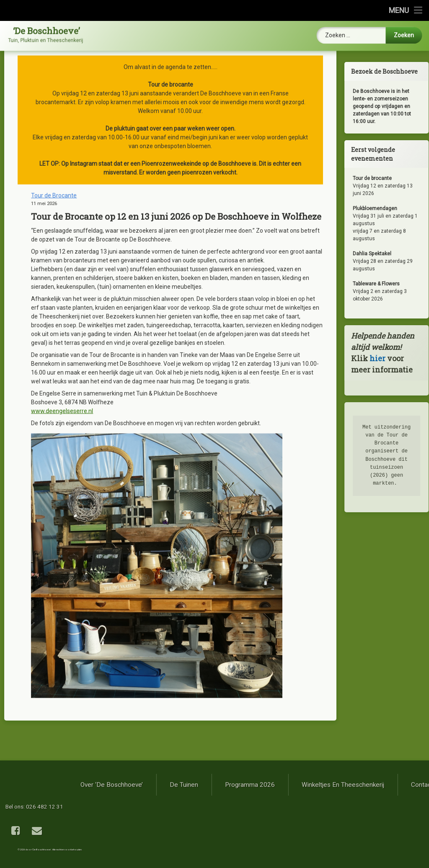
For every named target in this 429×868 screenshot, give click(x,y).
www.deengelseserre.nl (62, 310)
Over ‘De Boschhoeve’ (234, 785)
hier (390, 358)
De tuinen (306, 785)
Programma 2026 (372, 785)
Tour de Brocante (54, 95)
